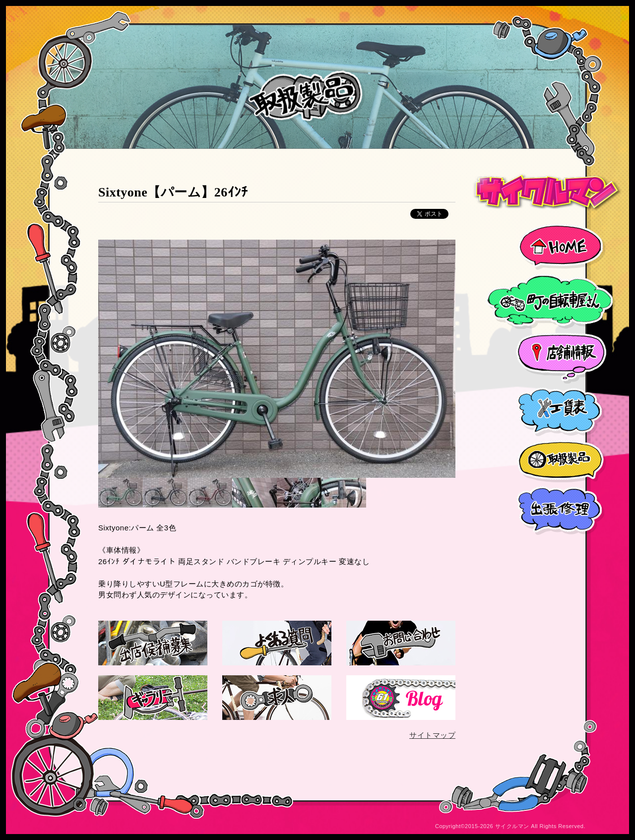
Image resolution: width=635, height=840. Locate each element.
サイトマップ (432, 735)
